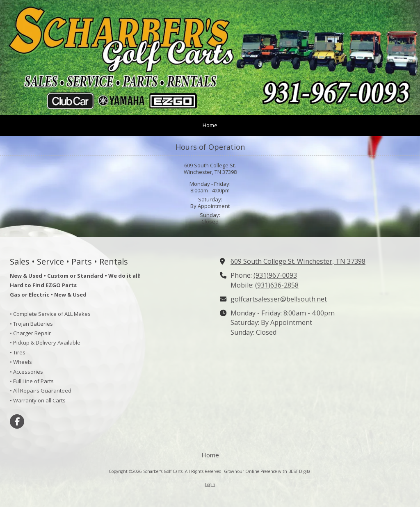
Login (210, 484)
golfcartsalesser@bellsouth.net (279, 299)
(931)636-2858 (277, 285)
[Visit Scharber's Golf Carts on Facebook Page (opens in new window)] (17, 421)
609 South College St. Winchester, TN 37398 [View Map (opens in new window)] (298, 261)
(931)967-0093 (275, 275)
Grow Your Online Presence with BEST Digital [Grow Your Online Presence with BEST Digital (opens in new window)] (268, 471)
